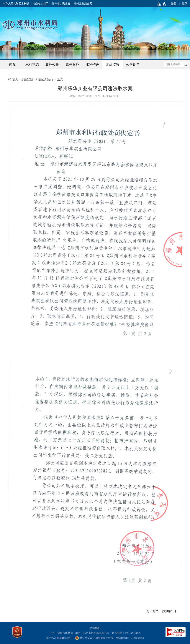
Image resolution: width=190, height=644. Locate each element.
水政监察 (113, 64)
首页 (12, 64)
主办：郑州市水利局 (61, 633)
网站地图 (95, 628)
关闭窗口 (169, 611)
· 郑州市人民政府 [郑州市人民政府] (60, 4)
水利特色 (92, 64)
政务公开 (52, 64)
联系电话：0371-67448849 (126, 633)
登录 (185, 4)
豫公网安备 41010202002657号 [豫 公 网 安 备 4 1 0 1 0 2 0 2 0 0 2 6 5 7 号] (94, 638)
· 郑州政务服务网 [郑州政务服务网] (82, 4)
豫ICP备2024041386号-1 (59, 638)
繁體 (174, 4)
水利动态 (32, 64)
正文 (60, 79)
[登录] (185, 4)
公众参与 (133, 64)
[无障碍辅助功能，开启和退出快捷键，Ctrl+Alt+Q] (162, 4)
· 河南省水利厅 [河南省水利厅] (40, 4)
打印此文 (153, 611)
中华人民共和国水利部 (16, 4)
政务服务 (72, 64)
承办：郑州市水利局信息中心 (92, 633)
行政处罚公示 (45, 79)
